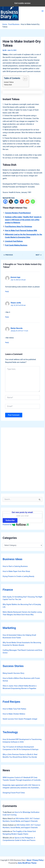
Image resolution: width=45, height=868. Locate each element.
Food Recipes (11, 702)
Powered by (16, 525)
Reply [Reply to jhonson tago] (7, 291)
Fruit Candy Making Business (16, 245)
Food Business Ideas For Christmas (18, 227)
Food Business (14, 24)
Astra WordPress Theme (27, 863)
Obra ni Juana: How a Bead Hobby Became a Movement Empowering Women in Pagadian (19, 687)
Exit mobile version (22, 3)
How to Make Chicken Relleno (14, 714)
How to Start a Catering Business (15, 566)
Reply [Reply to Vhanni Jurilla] (7, 317)
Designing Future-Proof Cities (14, 793)
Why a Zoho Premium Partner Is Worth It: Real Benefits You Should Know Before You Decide (20, 756)
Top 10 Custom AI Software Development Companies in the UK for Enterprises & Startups (20, 748)
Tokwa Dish (8, 85)
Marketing (9, 628)
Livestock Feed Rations (14, 241)
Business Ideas (12, 559)
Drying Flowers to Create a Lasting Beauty (18, 576)
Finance (8, 590)
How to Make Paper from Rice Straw (16, 571)
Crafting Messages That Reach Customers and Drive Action (22, 651)
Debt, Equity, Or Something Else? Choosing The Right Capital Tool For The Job (22, 598)
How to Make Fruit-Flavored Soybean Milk (21, 230)
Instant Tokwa (9, 82)
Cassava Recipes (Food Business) (18, 213)
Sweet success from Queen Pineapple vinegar (20, 719)
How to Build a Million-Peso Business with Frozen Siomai (21, 680)
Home (5, 24)
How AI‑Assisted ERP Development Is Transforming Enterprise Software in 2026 (22, 741)
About (29, 860)
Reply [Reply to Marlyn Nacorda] (7, 342)
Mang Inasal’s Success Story (13, 673)
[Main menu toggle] (43, 11)
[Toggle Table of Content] (24, 79)
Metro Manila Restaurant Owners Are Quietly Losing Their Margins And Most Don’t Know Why (22, 613)
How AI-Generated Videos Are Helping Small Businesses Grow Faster (19, 636)
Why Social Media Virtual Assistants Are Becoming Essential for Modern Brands (22, 644)
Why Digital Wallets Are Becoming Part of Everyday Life (22, 606)
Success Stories (13, 666)
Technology (10, 732)
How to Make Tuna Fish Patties (14, 709)
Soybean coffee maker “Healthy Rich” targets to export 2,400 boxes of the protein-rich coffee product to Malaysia (23, 220)
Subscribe (10, 520)
